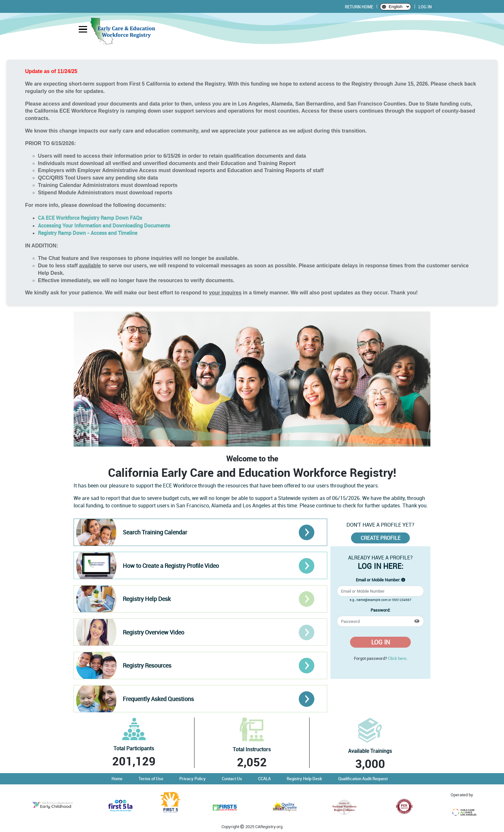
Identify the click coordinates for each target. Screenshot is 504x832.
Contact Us (232, 779)
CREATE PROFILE (381, 538)
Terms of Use (151, 779)
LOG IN (425, 7)
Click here (397, 658)
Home (117, 779)
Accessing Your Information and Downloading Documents (104, 226)
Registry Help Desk (304, 779)
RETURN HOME (359, 7)
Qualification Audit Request (363, 779)
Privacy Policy (193, 779)
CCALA (264, 779)
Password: (380, 610)
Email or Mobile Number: (378, 580)
